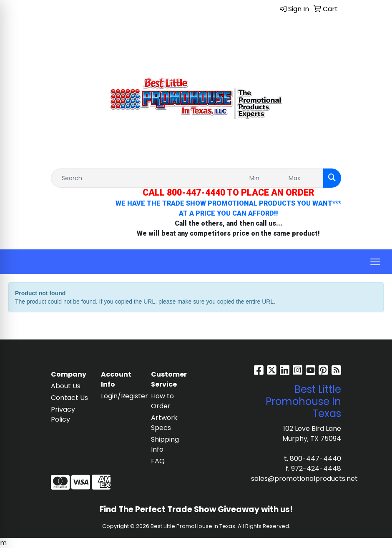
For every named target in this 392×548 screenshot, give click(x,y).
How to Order (162, 401)
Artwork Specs (164, 423)
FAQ (158, 461)
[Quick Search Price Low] (265, 178)
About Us (66, 386)
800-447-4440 (315, 459)
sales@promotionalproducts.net (304, 479)
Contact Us (69, 398)
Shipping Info (165, 444)
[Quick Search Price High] (304, 178)
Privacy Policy (63, 414)
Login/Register (121, 396)
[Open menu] (375, 262)
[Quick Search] (148, 178)
